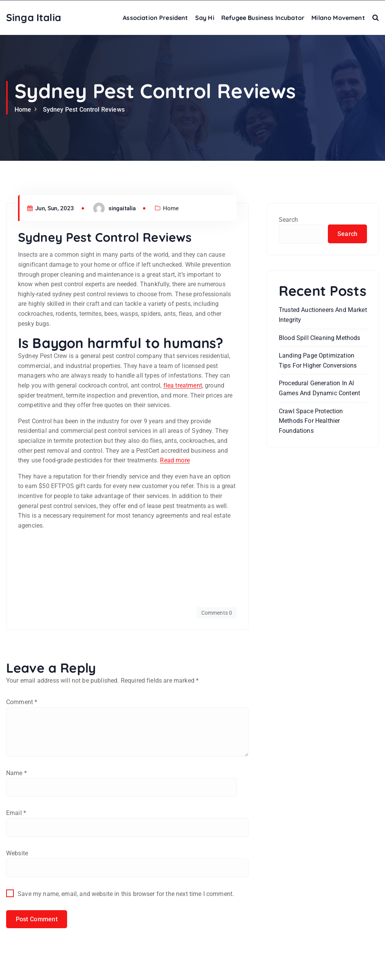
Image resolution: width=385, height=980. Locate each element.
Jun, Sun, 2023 (51, 208)
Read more (175, 460)
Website (17, 855)
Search (288, 220)
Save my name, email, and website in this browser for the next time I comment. (126, 896)
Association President (155, 18)
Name (16, 774)
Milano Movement (338, 18)
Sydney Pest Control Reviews (84, 110)
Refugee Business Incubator (263, 18)
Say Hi (205, 18)
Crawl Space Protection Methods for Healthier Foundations (311, 421)
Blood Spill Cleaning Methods (319, 338)
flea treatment (183, 385)
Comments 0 (216, 613)
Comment (22, 702)
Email (16, 814)
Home (23, 110)
